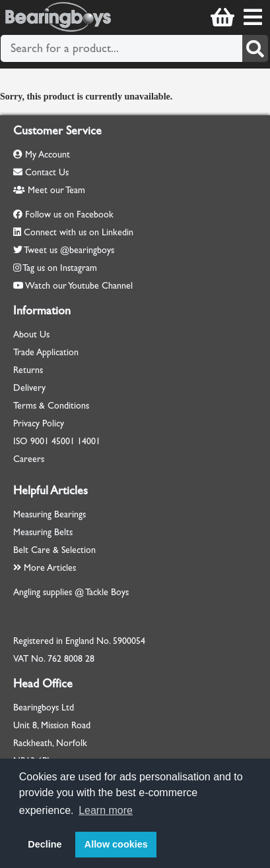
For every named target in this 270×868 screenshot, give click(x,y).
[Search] (255, 48)
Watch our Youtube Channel (79, 286)
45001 (63, 441)
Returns (28, 370)
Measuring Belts (43, 532)
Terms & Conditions (51, 406)
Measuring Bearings (50, 514)
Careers (29, 459)
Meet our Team (49, 190)
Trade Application (46, 352)
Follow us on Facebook (69, 215)
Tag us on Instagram (60, 268)
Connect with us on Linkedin (79, 232)
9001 (40, 441)
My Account (42, 155)
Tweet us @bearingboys (69, 250)
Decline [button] (45, 844)
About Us (31, 334)
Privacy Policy (39, 423)
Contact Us (41, 172)
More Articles (45, 568)
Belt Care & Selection (54, 550)
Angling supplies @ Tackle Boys (71, 592)
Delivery (29, 388)
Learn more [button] (106, 810)
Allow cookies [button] (116, 844)
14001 (89, 441)
